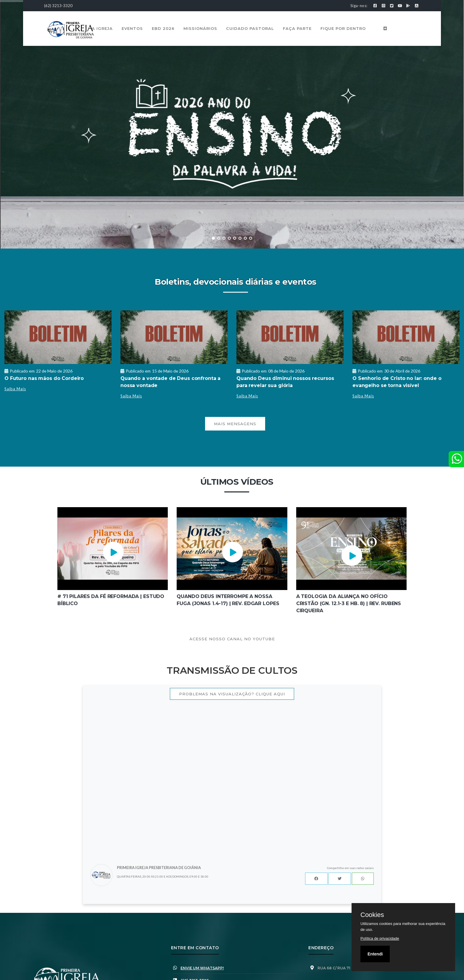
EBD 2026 (163, 28)
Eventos (132, 28)
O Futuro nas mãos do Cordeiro (44, 378)
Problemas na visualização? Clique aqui (232, 694)
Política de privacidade (380, 938)
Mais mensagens (235, 424)
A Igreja (102, 28)
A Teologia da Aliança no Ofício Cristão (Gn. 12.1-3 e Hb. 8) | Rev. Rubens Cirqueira (349, 603)
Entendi (375, 954)
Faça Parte (297, 28)
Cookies (372, 915)
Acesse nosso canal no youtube (232, 639)
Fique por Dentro (343, 28)
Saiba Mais (15, 389)
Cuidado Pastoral (250, 28)
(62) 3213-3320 (58, 6)
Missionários (200, 28)
